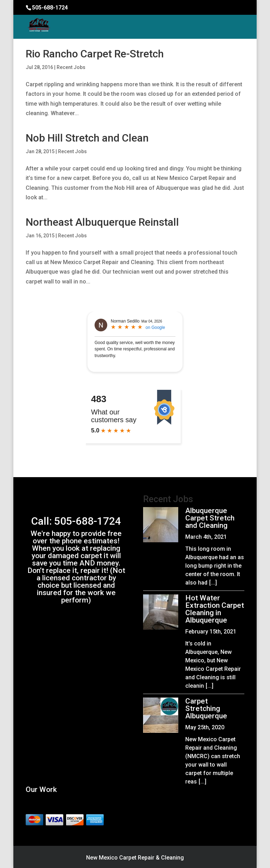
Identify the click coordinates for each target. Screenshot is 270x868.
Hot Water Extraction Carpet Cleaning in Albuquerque (215, 609)
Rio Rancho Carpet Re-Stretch (95, 54)
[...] (213, 583)
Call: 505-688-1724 (76, 521)
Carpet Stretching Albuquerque (206, 708)
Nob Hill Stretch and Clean (87, 138)
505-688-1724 (50, 8)
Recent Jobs (71, 67)
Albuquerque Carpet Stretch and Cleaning (210, 518)
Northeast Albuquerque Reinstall (102, 222)
